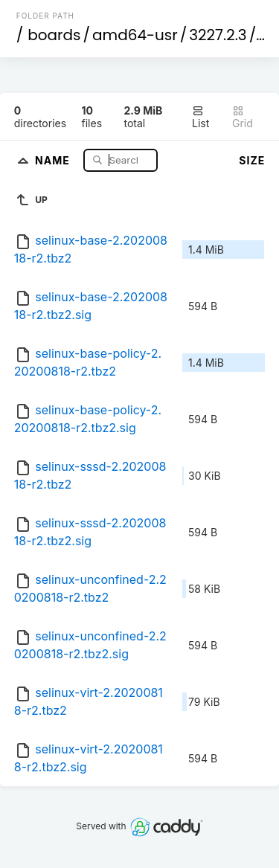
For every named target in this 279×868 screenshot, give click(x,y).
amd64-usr (135, 35)
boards (54, 35)
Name (54, 160)
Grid (243, 117)
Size (252, 160)
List (201, 117)
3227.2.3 (218, 35)
